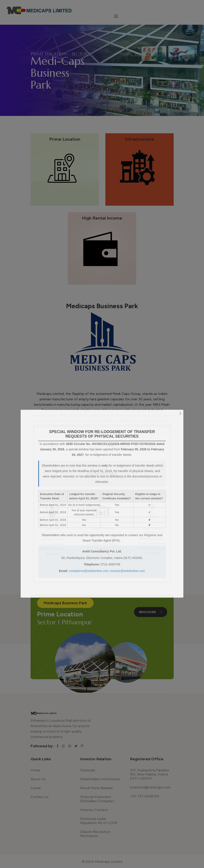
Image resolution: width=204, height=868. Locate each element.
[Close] (180, 413)
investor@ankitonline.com (128, 571)
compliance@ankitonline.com (89, 571)
